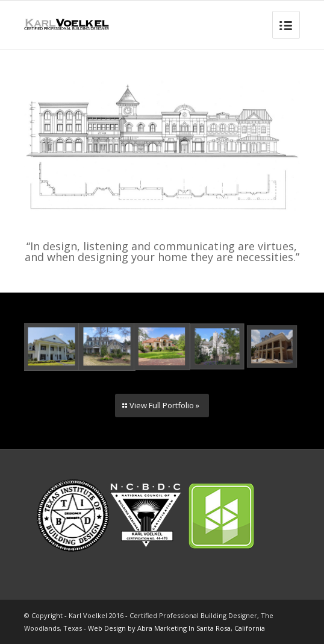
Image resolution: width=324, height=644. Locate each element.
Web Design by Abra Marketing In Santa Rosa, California (176, 628)
